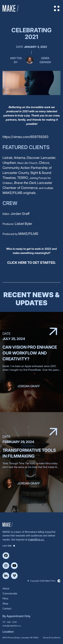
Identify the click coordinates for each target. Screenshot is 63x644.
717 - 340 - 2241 (10, 622)
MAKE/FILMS (28, 234)
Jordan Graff (20, 214)
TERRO (23, 178)
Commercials (10, 593)
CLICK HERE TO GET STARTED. (32, 263)
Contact (7, 609)
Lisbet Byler (24, 224)
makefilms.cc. (36, 539)
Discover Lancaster (41, 158)
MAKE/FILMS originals (19, 193)
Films (5, 598)
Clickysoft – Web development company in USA (59, 581)
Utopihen (9, 163)
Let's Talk (9, 546)
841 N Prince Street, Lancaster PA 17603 (20, 638)
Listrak (7, 158)
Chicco (44, 163)
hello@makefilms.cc (12, 626)
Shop (5, 603)
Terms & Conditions (52, 638)
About (6, 588)
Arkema (20, 158)
